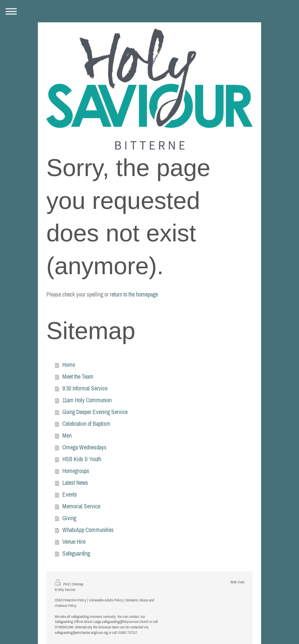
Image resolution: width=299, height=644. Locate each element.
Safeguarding (76, 553)
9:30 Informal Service (85, 388)
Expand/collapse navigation (149, 11)
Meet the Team (78, 377)
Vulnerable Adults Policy (106, 600)
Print (63, 584)
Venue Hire (74, 542)
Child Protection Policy (71, 600)
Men (67, 436)
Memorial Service (81, 506)
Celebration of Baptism (86, 424)
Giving (69, 518)
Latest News (75, 483)
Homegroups (76, 471)
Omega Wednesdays (84, 447)
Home (69, 365)
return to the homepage (134, 294)
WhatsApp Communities (88, 530)
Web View (237, 582)
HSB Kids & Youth (82, 459)
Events (70, 494)
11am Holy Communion (87, 400)
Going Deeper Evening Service (95, 412)
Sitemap (78, 584)
